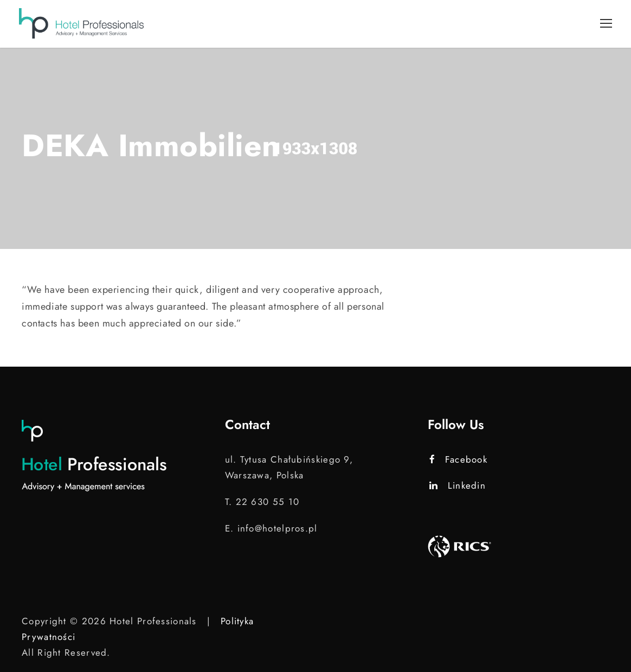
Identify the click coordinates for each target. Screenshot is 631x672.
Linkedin (458, 485)
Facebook (458, 459)
